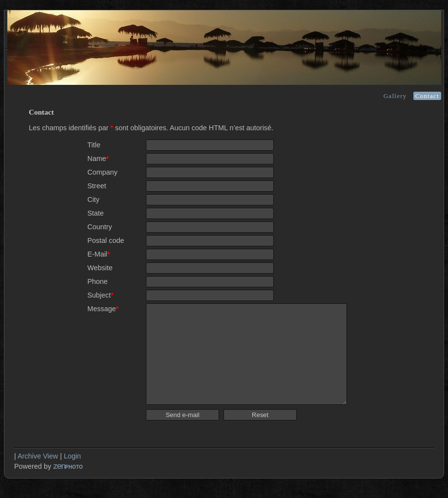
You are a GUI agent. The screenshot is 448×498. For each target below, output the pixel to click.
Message (103, 309)
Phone (98, 281)
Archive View (38, 456)
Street (97, 186)
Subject (101, 295)
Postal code (106, 240)
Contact (427, 96)
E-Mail (99, 254)
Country (100, 227)
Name (98, 159)
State (96, 213)
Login (72, 456)
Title (94, 145)
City (93, 199)
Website (100, 268)
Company (102, 172)
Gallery (395, 96)
